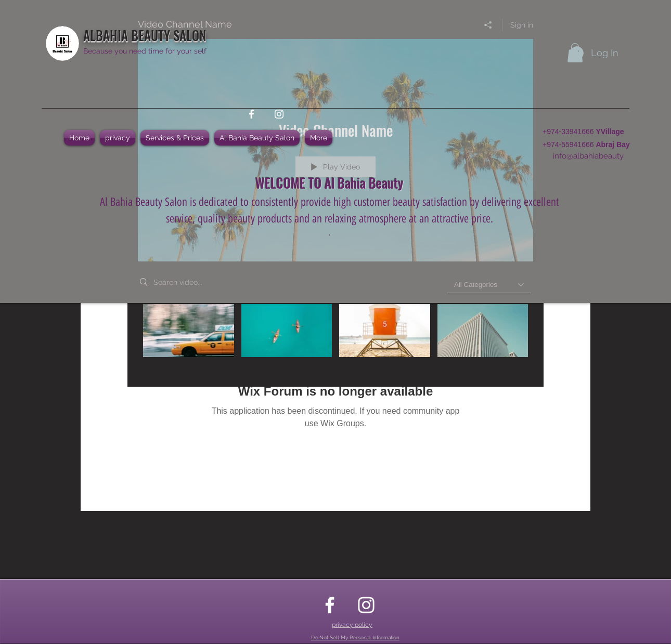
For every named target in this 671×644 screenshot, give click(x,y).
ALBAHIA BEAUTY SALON (145, 35)
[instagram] (279, 114)
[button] (575, 53)
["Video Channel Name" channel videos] (335, 338)
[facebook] (251, 114)
